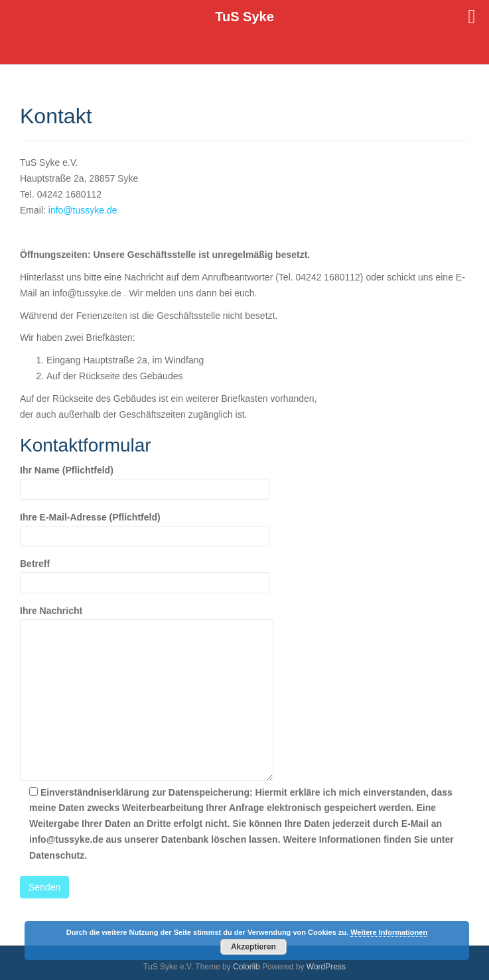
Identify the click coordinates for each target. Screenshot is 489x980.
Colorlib (246, 967)
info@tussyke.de (83, 210)
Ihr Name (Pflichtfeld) (145, 479)
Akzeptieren (253, 947)
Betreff (145, 573)
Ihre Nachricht (147, 619)
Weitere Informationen (389, 932)
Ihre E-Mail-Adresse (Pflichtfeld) (145, 526)
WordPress (326, 967)
